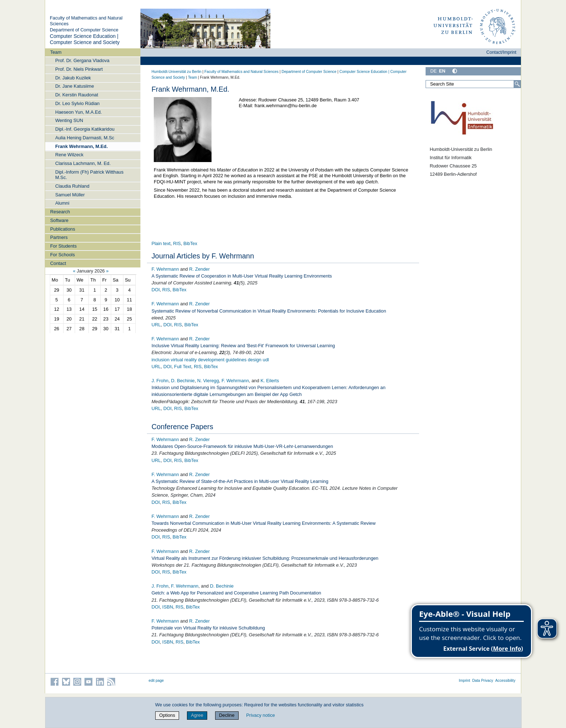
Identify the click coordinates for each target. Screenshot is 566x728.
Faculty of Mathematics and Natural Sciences (241, 72)
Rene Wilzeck (69, 155)
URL (156, 325)
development (211, 360)
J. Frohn (160, 381)
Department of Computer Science (84, 30)
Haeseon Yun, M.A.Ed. (79, 112)
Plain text (161, 243)
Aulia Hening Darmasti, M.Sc (85, 138)
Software (59, 220)
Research (60, 212)
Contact (58, 263)
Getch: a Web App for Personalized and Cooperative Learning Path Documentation (236, 593)
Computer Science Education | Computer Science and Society (85, 39)
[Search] (517, 84)
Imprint (464, 681)
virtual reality (184, 360)
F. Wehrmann (165, 269)
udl (266, 360)
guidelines (236, 360)
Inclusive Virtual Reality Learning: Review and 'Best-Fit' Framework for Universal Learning (243, 346)
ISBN (168, 607)
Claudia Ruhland (72, 186)
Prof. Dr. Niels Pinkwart (79, 69)
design (255, 360)
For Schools (62, 255)
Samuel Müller (70, 195)
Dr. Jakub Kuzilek (73, 78)
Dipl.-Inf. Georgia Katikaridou (85, 129)
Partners (59, 237)
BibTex (190, 243)
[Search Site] (473, 84)
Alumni (62, 203)
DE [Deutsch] (434, 71)
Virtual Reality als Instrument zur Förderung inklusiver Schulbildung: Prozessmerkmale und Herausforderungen (265, 558)
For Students (63, 246)
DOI (156, 290)
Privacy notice (261, 715)
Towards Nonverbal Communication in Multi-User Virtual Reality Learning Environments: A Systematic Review (264, 523)
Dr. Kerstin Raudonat (77, 95)
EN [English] (442, 71)
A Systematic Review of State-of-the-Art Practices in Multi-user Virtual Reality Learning (240, 481)
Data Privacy (483, 681)
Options (167, 715)
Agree (197, 715)
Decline (227, 715)
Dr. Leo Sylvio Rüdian (77, 103)
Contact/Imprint (501, 52)
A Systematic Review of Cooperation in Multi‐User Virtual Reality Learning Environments (242, 276)
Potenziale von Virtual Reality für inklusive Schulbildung (208, 628)
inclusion (161, 360)
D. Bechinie (183, 381)
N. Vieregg (208, 381)
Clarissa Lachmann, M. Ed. (83, 163)
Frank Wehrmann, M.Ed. (82, 146)
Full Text (182, 367)
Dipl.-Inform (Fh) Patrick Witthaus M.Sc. (89, 175)
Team (56, 52)
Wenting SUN (69, 120)
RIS (177, 243)
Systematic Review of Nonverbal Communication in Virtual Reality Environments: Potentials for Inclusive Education (269, 311)
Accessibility (505, 681)
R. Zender (199, 269)
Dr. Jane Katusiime (75, 86)
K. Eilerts (270, 381)
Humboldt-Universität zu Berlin (177, 72)
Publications (63, 229)
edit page (156, 681)
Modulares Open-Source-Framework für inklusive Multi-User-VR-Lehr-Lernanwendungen (242, 446)
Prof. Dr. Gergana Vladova (82, 60)
